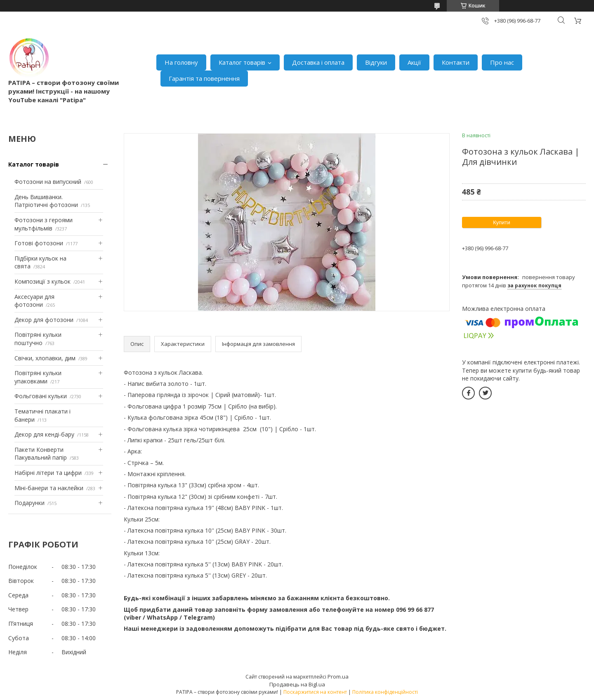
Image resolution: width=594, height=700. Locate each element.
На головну (181, 62)
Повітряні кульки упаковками (38, 377)
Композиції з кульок (42, 281)
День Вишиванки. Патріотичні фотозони (46, 201)
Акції (414, 62)
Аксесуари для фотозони (34, 301)
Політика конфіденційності (385, 692)
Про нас (502, 62)
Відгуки (376, 62)
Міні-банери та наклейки (49, 488)
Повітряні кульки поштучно (38, 339)
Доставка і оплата (318, 62)
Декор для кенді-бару (44, 434)
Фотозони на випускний (48, 182)
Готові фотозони (39, 243)
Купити (502, 222)
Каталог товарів (242, 62)
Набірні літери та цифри (48, 473)
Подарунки (29, 503)
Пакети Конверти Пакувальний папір (41, 454)
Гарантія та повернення (204, 78)
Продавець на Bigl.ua (297, 684)
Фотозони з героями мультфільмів (44, 224)
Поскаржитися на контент (315, 692)
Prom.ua (338, 677)
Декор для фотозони (44, 320)
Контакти (456, 62)
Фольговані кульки (41, 396)
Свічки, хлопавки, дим (45, 358)
